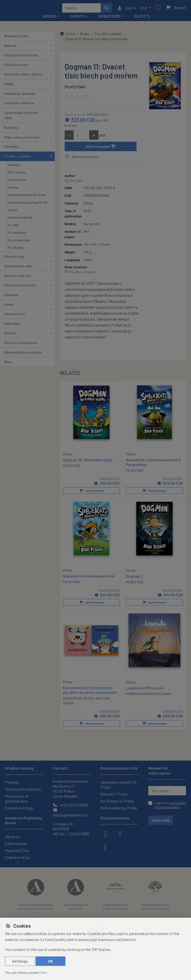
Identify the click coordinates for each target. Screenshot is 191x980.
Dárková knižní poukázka (23, 354)
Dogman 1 (134, 577)
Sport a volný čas (17, 277)
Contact (60, 768)
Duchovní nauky (16, 66)
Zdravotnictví (14, 316)
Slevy (8, 363)
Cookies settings (19, 808)
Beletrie (10, 47)
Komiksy (10, 335)
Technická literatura (20, 287)
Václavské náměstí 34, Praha (119, 785)
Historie (13, 189)
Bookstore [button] (109, 18)
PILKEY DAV (75, 88)
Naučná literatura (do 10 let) (27, 197)
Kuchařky (11, 129)
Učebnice (11, 296)
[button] (146, 9)
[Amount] (81, 137)
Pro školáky (16, 249)
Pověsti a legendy (20, 219)
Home (67, 35)
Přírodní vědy (14, 258)
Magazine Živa (17, 850)
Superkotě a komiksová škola (89, 577)
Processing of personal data (17, 798)
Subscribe (161, 820)
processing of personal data (170, 805)
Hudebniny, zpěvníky (20, 95)
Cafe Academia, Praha (119, 808)
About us (12, 836)
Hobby (9, 85)
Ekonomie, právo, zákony (23, 76)
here (44, 972)
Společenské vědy (18, 268)
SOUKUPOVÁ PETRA (78, 699)
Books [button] (49, 18)
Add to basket (101, 148)
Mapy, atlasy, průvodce (22, 139)
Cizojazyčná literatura (21, 57)
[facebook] (105, 833)
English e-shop (17, 857)
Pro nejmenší (17, 234)
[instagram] (120, 833)
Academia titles (16, 38)
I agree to (170, 805)
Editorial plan (16, 843)
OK (50, 961)
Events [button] (77, 18)
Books (85, 35)
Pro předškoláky (19, 242)
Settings (20, 961)
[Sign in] (127, 9)
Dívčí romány (17, 174)
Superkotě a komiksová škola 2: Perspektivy (154, 464)
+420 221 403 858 (70, 805)
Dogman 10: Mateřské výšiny (88, 461)
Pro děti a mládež (17, 158)
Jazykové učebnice (19, 105)
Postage (12, 782)
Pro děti (13, 227)
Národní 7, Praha (114, 794)
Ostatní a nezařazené (21, 344)
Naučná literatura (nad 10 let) (27, 204)
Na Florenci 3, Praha (117, 801)
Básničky (14, 167)
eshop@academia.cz (70, 813)
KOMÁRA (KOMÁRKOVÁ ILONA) (148, 695)
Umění (9, 306)
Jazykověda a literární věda (21, 117)
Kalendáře (12, 325)
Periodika (11, 148)
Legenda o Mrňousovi (145, 689)
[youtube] (105, 847)
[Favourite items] (158, 9)
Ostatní (12, 212)
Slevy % (142, 18)
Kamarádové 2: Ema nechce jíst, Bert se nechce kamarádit (90, 691)
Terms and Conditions (23, 789)
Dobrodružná (17, 181)
